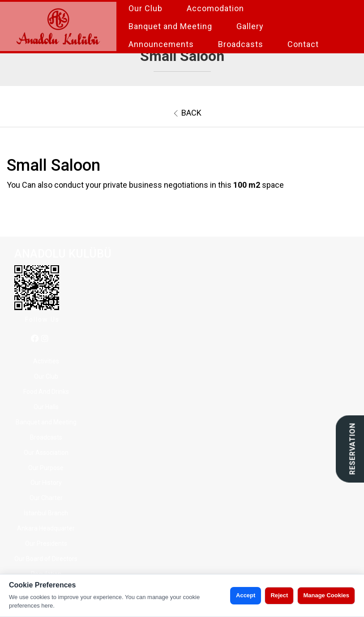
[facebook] (35, 339)
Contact (303, 44)
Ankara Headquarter (46, 528)
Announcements (161, 44)
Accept (246, 595)
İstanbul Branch (46, 513)
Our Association (46, 453)
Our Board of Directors (46, 559)
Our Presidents (46, 544)
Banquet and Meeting (170, 26)
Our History (46, 483)
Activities (46, 361)
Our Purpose (46, 468)
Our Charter (46, 498)
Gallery (250, 26)
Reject (279, 595)
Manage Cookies (326, 595)
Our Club (146, 8)
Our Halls (46, 407)
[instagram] (45, 339)
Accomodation (215, 8)
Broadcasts (241, 44)
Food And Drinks (46, 392)
